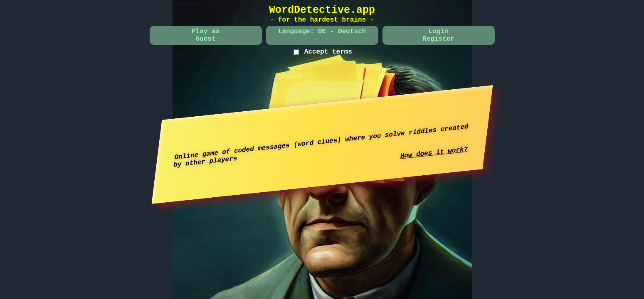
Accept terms (328, 52)
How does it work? (434, 153)
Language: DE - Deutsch (322, 32)
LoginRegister (438, 35)
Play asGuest (206, 35)
